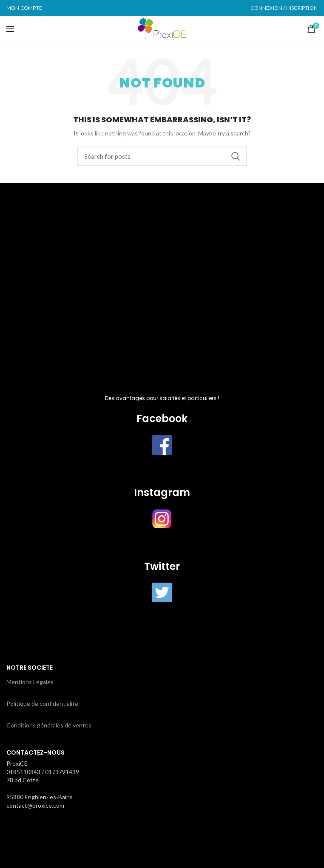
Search (236, 156)
